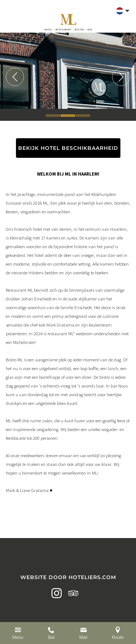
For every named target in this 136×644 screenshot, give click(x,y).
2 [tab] (68, 116)
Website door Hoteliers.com (68, 577)
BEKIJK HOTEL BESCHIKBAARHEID (68, 148)
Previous (15, 77)
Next (121, 77)
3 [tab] (83, 116)
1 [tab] (53, 116)
